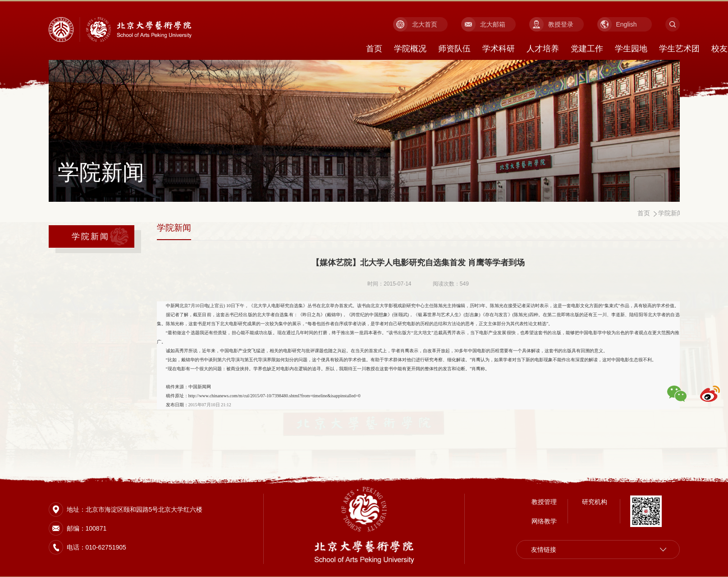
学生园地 (631, 49)
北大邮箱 (493, 24)
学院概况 (410, 49)
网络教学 (544, 520)
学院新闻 (91, 236)
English (627, 24)
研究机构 (595, 501)
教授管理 (544, 501)
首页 (374, 49)
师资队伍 (454, 49)
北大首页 (425, 24)
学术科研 (499, 49)
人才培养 (543, 49)
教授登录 (561, 24)
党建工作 (587, 49)
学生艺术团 (679, 49)
